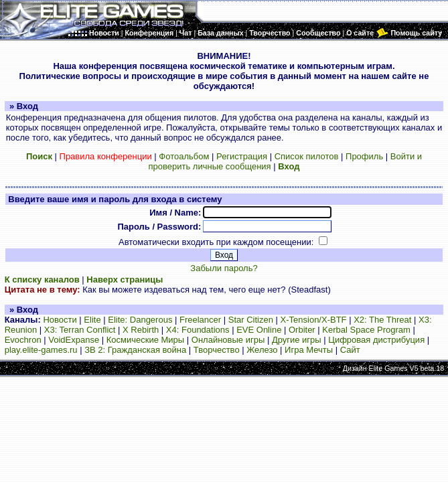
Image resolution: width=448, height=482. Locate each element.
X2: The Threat (382, 320)
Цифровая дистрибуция (376, 340)
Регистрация (242, 156)
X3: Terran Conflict (80, 330)
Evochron (23, 340)
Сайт (350, 350)
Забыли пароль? (224, 268)
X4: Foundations (198, 330)
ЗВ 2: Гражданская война (135, 350)
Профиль (364, 156)
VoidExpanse (74, 340)
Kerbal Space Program (366, 330)
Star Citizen (251, 320)
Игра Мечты (309, 350)
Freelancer (200, 320)
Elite (92, 320)
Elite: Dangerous (140, 320)
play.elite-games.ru (41, 350)
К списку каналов (42, 279)
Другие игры (297, 340)
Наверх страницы (125, 279)
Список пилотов (307, 156)
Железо (262, 350)
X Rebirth (141, 330)
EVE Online (259, 330)
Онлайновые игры (228, 340)
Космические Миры (145, 340)
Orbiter (302, 330)
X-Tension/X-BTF (314, 320)
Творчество (217, 350)
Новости (60, 320)
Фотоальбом (184, 156)
